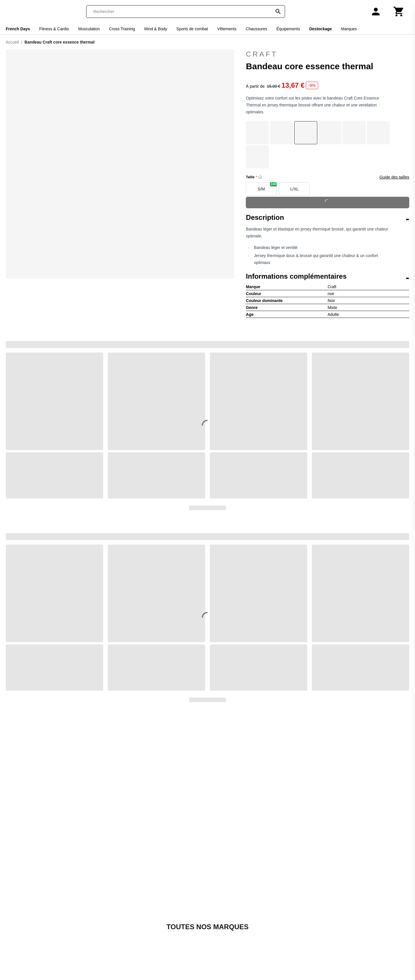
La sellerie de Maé (175, 959)
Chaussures (257, 29)
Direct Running (171, 896)
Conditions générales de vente (113, 896)
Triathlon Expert (226, 959)
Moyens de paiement (104, 917)
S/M (267, 187)
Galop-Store (169, 924)
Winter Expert (224, 972)
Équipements (288, 29)
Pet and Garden (226, 910)
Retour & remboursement (108, 903)
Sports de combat (192, 29)
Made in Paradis (173, 972)
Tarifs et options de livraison (111, 924)
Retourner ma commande (45, 896)
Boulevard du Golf (175, 889)
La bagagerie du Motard (181, 952)
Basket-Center (171, 882)
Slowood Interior (227, 917)
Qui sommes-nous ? (103, 882)
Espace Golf (169, 910)
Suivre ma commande (41, 889)
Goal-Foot (166, 931)
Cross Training (122, 29)
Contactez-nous (118, 833)
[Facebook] (292, 930)
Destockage (321, 29)
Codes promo (32, 903)
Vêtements (227, 29)
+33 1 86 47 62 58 (117, 851)
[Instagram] (308, 930)
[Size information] (260, 177)
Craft (328, 54)
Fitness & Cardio (54, 29)
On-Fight (219, 889)
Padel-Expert (223, 896)
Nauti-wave (221, 882)
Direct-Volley (169, 903)
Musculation (89, 29)
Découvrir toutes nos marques (207, 776)
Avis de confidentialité (104, 931)
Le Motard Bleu (172, 965)
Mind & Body (156, 29)
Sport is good (223, 945)
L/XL (294, 189)
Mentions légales (99, 910)
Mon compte (31, 882)
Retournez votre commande (284, 837)
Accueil (12, 42)
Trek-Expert (222, 952)
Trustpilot (332, 807)
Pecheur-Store (225, 903)
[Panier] (399, 12)
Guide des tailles (394, 177)
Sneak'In (219, 931)
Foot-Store (167, 917)
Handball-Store (172, 938)
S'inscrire (376, 894)
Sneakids (219, 938)
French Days (18, 29)
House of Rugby (173, 945)
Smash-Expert (224, 924)
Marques (349, 29)
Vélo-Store (221, 965)
